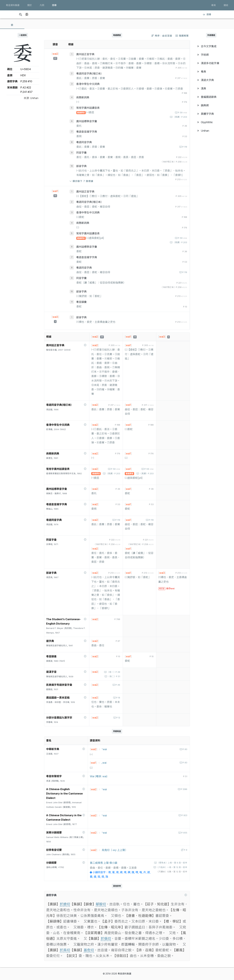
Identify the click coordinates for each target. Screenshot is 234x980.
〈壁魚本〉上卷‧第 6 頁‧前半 (172, 863)
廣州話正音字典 (85, 54)
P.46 (117, 685)
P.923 (184, 815)
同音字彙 (81, 153)
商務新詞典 (83, 97)
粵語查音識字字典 (87, 132)
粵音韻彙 (81, 302)
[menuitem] (211, 46)
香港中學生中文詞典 (88, 84)
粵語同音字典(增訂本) (89, 74)
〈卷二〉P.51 (114, 676)
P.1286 (184, 789)
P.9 (185, 850)
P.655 (184, 833)
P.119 (184, 147)
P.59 (182, 113)
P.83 (185, 749)
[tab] (12, 25)
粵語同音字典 (84, 142)
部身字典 (81, 166)
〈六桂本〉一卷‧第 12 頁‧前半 (172, 867)
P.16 (118, 698)
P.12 (118, 718)
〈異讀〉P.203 (180, 117)
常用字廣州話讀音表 (88, 108)
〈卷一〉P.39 (113, 672)
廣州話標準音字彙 (87, 121)
